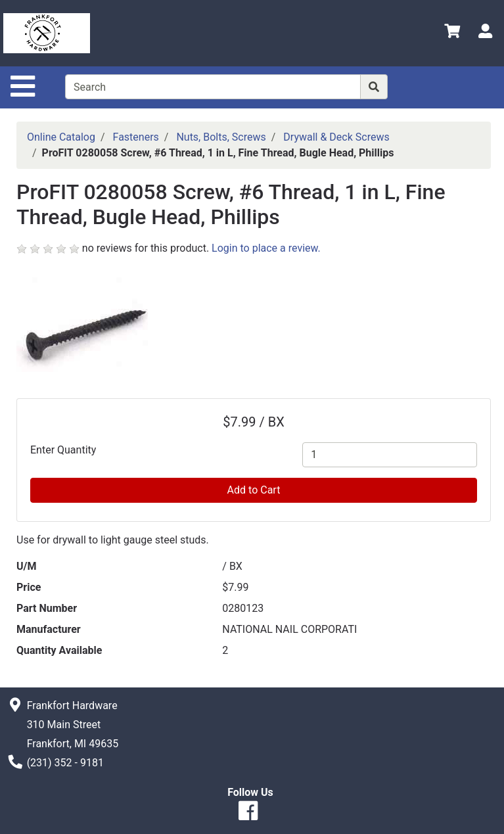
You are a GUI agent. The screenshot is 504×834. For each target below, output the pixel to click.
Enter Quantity (63, 450)
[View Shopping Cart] (452, 33)
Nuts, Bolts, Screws (221, 137)
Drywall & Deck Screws (336, 137)
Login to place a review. (266, 248)
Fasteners (136, 137)
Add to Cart (254, 490)
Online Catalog (61, 137)
